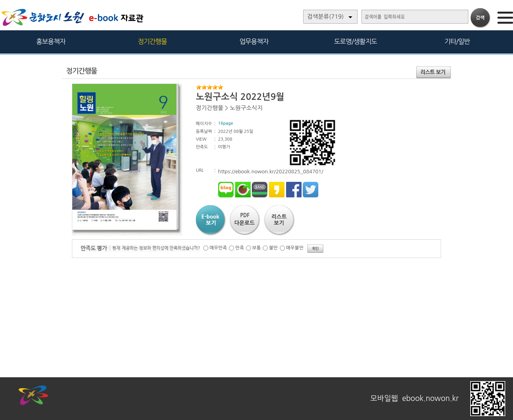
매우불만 (295, 248)
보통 (257, 248)
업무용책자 (254, 41)
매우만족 (218, 248)
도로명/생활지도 (356, 41)
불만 (273, 248)
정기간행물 (153, 41)
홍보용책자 (51, 41)
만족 (240, 248)
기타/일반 (457, 41)
